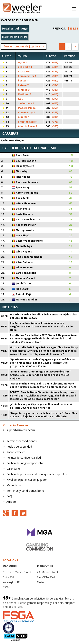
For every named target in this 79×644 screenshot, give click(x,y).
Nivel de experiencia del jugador (27, 480)
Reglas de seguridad (19, 447)
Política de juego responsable (25, 463)
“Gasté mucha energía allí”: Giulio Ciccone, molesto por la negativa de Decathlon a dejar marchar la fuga (43, 385)
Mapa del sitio (15, 485)
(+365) (54, 126)
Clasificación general (15, 37)
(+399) (54, 72)
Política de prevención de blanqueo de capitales (37, 474)
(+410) (54, 94)
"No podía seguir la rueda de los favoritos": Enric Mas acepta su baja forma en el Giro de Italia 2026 (43, 415)
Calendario (13, 469)
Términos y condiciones (22, 441)
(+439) (54, 67)
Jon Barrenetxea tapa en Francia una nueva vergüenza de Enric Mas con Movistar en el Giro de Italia (41, 327)
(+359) (54, 108)
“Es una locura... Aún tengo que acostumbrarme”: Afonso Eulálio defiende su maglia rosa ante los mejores (41, 375)
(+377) (54, 99)
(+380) (54, 117)
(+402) (54, 103)
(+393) (54, 76)
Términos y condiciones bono (25, 491)
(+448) (54, 62)
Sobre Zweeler (16, 452)
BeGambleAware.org (38, 607)
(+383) (54, 90)
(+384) (54, 85)
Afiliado (11, 502)
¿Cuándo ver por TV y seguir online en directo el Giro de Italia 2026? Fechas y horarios (43, 406)
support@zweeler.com (21, 430)
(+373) (54, 122)
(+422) (54, 81)
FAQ (9, 496)
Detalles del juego (15, 28)
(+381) (54, 112)
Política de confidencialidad (24, 458)
